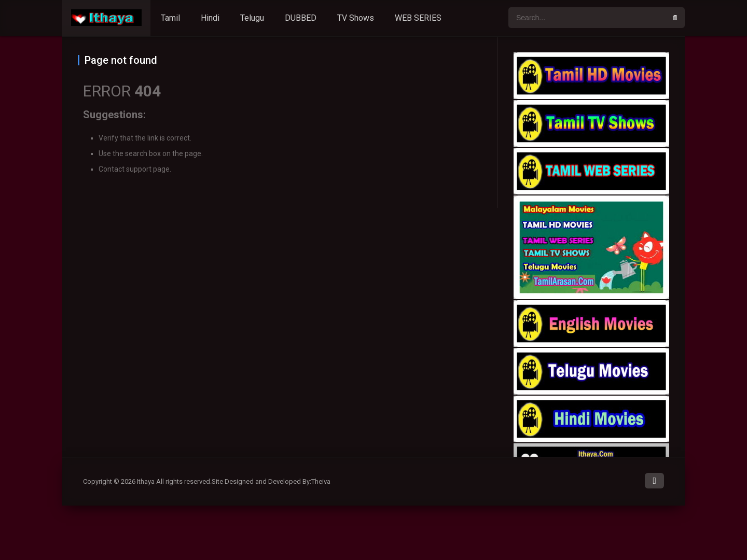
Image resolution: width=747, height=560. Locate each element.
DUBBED (301, 18)
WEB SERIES (418, 18)
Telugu (252, 18)
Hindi (210, 18)
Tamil (170, 18)
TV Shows (356, 18)
